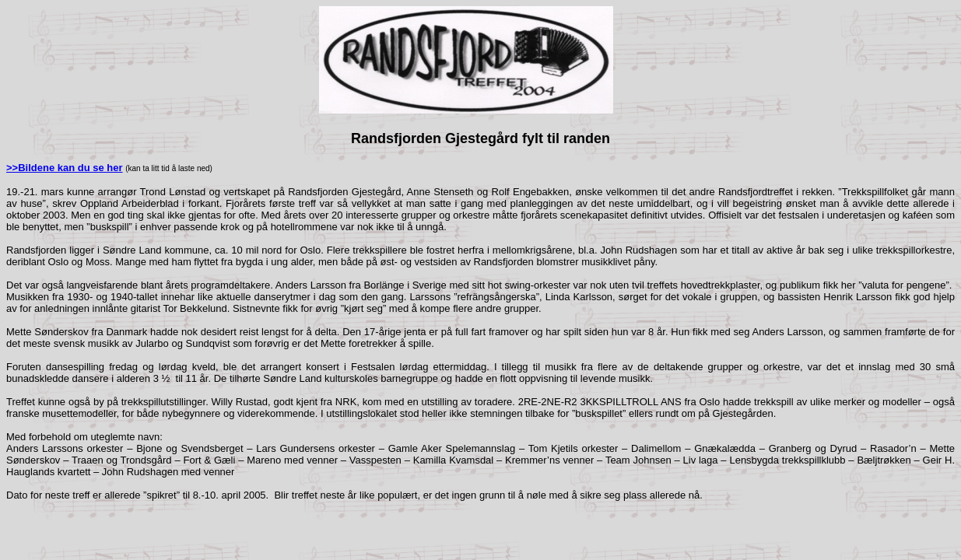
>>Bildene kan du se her (65, 168)
